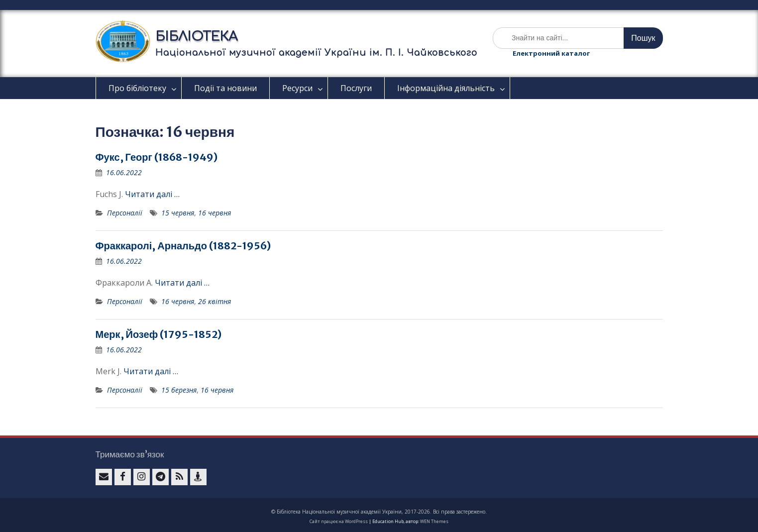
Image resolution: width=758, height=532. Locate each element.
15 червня (178, 213)
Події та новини (225, 88)
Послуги (356, 88)
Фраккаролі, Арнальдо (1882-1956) (183, 246)
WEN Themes (434, 521)
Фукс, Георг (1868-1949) (157, 157)
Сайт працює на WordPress (339, 521)
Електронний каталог (551, 53)
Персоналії (125, 213)
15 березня (179, 390)
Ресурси (297, 88)
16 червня (215, 213)
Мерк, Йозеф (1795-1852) (159, 334)
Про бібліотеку (137, 88)
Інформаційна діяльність (446, 88)
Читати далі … (152, 194)
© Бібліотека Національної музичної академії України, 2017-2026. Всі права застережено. (379, 512)
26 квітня (215, 301)
